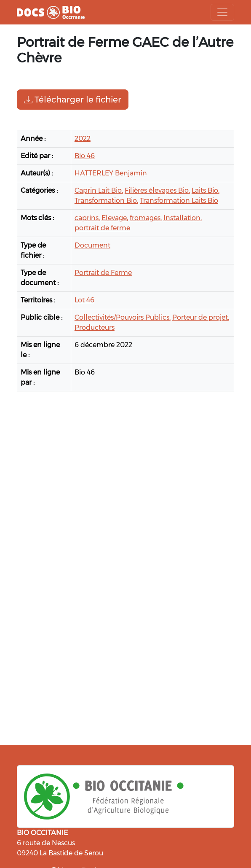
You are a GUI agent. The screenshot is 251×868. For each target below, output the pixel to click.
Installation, (183, 218)
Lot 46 (84, 300)
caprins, (87, 218)
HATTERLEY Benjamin (111, 173)
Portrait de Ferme (103, 273)
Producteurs (95, 328)
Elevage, (115, 218)
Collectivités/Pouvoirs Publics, (123, 317)
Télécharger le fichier (73, 100)
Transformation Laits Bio (179, 201)
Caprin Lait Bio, (99, 190)
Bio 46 (85, 156)
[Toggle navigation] (222, 12)
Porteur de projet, (201, 317)
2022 (83, 139)
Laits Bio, (206, 190)
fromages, (146, 218)
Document (92, 245)
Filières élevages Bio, (157, 190)
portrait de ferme (102, 228)
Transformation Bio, (106, 201)
